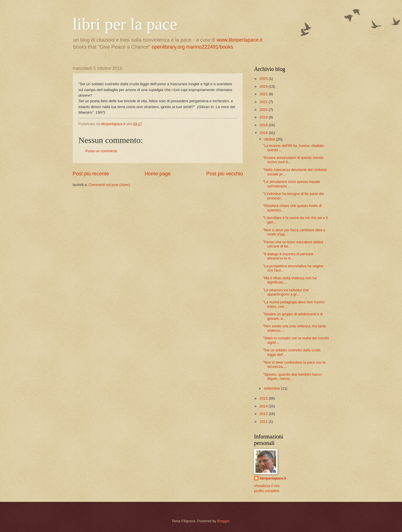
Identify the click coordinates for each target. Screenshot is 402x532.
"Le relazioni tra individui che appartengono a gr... (286, 292)
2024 (264, 86)
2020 (264, 110)
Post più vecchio (225, 174)
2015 (264, 398)
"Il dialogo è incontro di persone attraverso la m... (288, 256)
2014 (264, 406)
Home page (158, 174)
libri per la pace (125, 24)
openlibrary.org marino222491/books (192, 47)
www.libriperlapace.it (240, 40)
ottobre (270, 139)
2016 (264, 133)
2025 (264, 79)
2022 (264, 94)
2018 (264, 125)
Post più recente (91, 174)
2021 (264, 102)
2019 (264, 117)
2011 (264, 422)
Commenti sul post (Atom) (109, 185)
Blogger (223, 521)
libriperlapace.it (273, 478)
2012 (264, 414)
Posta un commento (101, 151)
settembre (272, 388)
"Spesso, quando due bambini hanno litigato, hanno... (292, 376)
